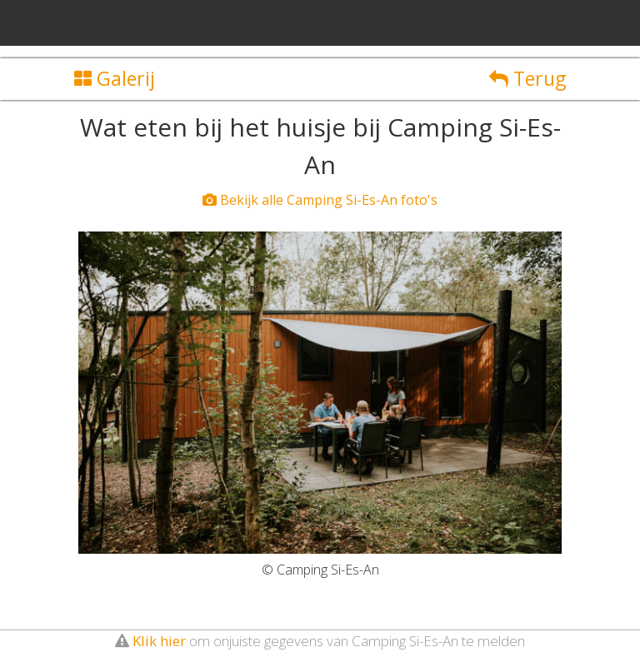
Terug (527, 78)
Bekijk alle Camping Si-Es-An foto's (320, 200)
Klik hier (159, 641)
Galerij (115, 78)
